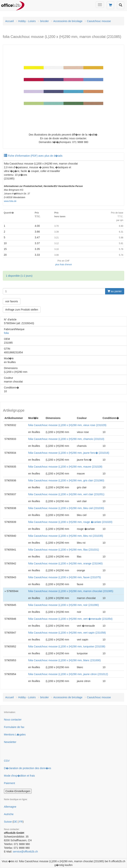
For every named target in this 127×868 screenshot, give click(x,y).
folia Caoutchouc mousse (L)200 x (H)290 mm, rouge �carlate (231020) (70, 522)
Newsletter (10, 742)
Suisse (8, 822)
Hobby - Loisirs (27, 21)
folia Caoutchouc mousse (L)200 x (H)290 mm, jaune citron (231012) (68, 674)
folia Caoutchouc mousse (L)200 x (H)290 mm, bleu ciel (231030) (66, 508)
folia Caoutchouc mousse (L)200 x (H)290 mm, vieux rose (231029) (67, 425)
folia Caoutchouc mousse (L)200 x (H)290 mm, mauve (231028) (65, 467)
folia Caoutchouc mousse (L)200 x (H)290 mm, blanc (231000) (65, 660)
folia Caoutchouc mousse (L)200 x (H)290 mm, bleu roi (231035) (66, 536)
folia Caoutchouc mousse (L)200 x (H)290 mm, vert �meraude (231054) (70, 619)
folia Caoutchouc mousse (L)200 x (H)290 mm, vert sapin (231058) (67, 633)
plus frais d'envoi (63, 265)
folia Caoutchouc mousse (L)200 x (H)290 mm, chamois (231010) (66, 439)
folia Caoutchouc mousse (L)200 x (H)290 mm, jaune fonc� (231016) (69, 453)
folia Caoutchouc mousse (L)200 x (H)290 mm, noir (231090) (63, 605)
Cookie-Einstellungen (18, 791)
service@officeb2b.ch (25, 852)
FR (21, 822)
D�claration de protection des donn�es (27, 768)
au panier (115, 291)
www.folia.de (10, 201)
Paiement (9, 783)
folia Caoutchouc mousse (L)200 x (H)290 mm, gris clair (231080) (66, 480)
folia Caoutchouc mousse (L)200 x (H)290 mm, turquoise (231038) (67, 646)
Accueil (9, 21)
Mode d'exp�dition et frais (19, 776)
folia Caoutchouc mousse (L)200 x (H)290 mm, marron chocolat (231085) (71, 591)
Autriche (9, 814)
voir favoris (12, 301)
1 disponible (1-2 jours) (19, 276)
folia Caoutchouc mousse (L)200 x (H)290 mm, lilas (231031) (64, 550)
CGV (7, 761)
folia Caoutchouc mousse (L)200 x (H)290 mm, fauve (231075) (65, 577)
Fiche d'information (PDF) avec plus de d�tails (33, 156)
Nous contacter (13, 720)
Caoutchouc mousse (99, 21)
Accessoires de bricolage (68, 21)
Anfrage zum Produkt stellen (22, 310)
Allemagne (10, 807)
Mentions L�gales (15, 735)
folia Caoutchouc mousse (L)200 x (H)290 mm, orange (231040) (65, 563)
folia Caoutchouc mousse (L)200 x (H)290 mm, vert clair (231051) (66, 494)
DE (15, 822)
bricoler (45, 21)
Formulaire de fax (14, 727)
